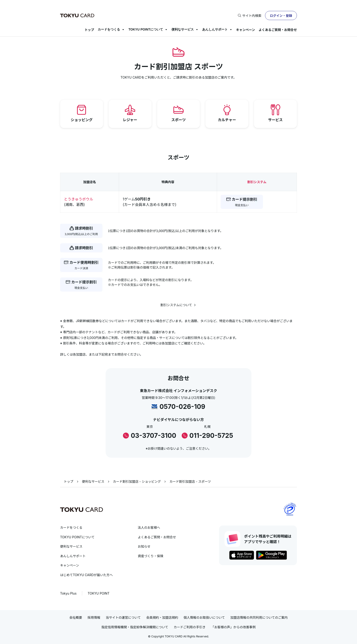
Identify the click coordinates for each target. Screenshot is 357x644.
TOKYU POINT (99, 593)
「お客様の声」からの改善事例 (233, 627)
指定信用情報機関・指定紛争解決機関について (135, 627)
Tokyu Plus (68, 593)
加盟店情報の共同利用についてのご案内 (259, 617)
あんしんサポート (215, 29)
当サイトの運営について (123, 617)
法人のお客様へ (149, 527)
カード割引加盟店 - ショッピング (137, 481)
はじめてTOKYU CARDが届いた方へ (86, 575)
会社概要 (76, 617)
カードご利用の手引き (190, 627)
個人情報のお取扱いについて (204, 617)
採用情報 (94, 617)
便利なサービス (183, 29)
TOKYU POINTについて (146, 29)
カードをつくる (109, 29)
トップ (89, 30)
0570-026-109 (182, 407)
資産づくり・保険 (150, 556)
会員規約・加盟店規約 (162, 617)
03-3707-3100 (153, 436)
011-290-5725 (211, 436)
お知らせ (144, 546)
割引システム (257, 182)
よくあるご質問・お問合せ (278, 30)
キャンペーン (246, 30)
